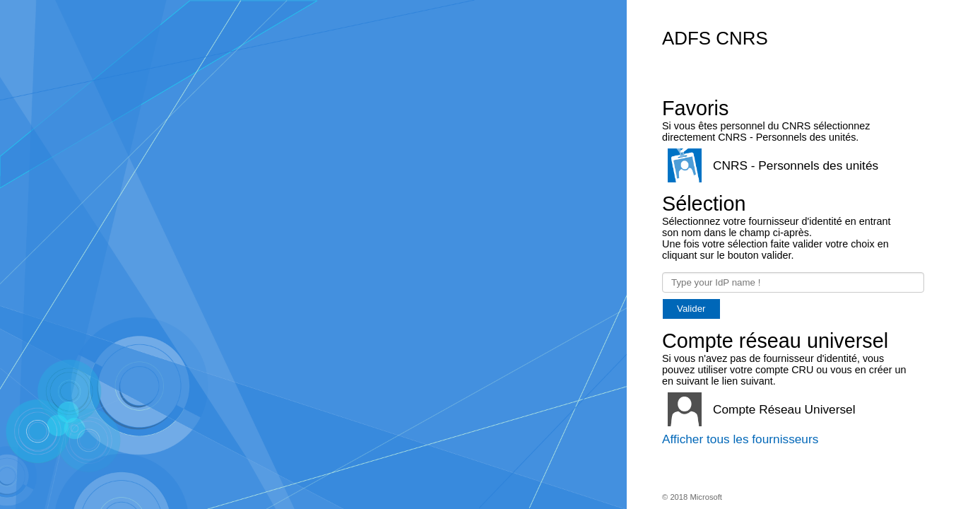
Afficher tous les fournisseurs (740, 439)
